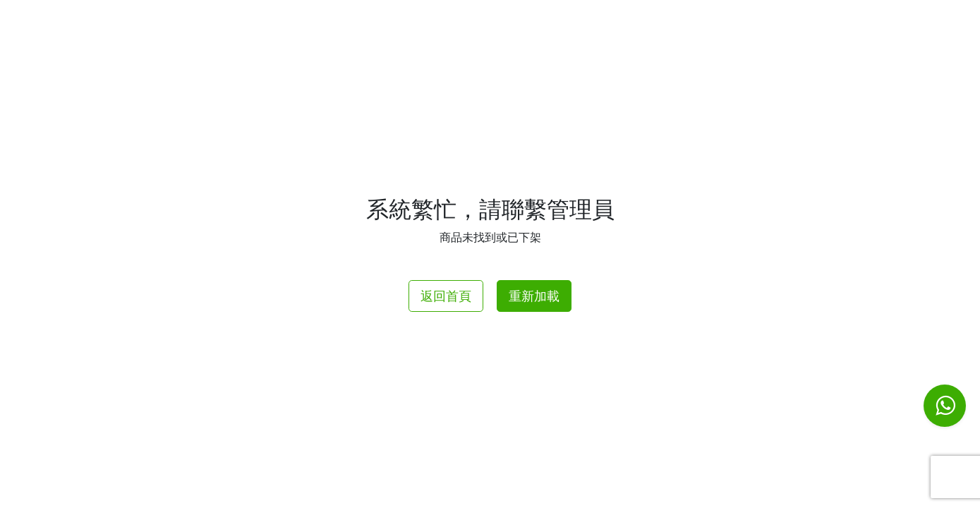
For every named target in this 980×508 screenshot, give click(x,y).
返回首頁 (446, 296)
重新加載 (534, 296)
